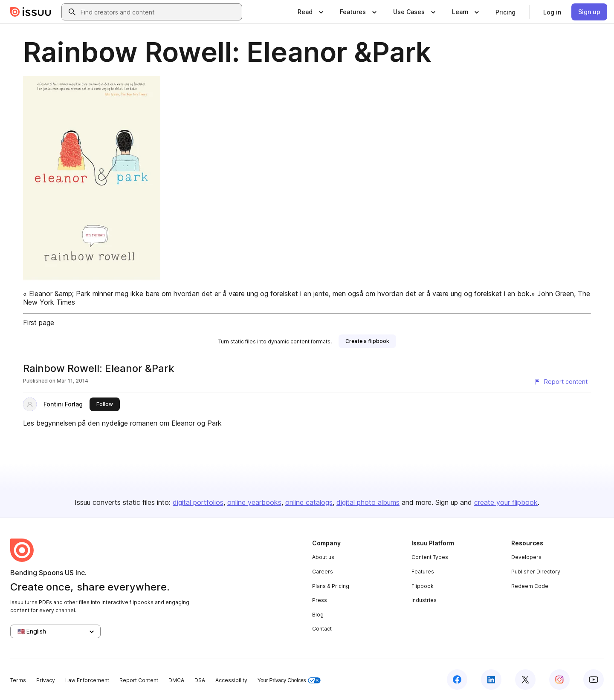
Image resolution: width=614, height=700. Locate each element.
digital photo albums (368, 502)
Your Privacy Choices (289, 681)
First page (39, 323)
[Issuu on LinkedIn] (491, 680)
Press (320, 600)
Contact (322, 629)
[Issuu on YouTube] (594, 680)
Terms (18, 680)
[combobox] (159, 12)
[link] (505, 12)
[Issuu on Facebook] (457, 680)
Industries (424, 600)
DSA (200, 680)
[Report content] (561, 382)
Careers (323, 572)
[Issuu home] (31, 12)
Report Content (139, 680)
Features (423, 572)
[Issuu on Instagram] (559, 680)
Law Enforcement (87, 680)
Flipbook (423, 586)
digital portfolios (198, 502)
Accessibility (231, 680)
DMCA (176, 680)
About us (323, 557)
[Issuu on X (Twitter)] (525, 680)
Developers (526, 557)
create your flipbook (506, 502)
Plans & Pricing (331, 586)
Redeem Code (530, 586)
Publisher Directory (536, 572)
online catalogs (309, 502)
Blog (318, 615)
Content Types (430, 557)
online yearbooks (254, 502)
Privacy (46, 680)
